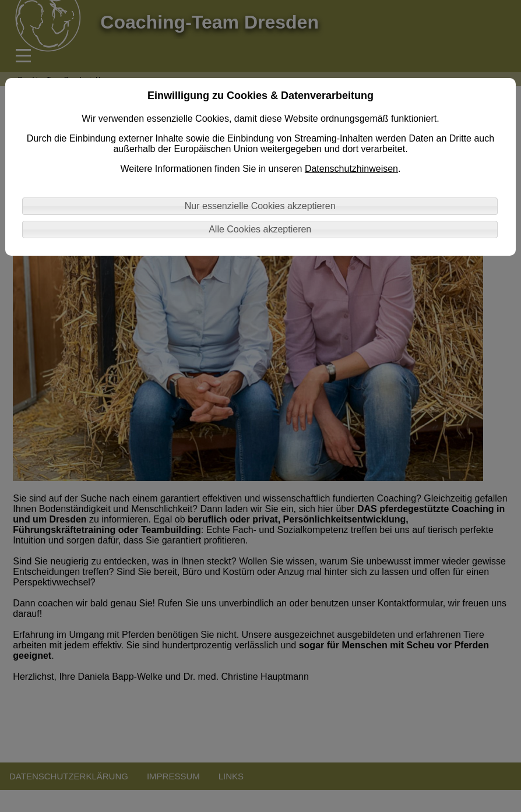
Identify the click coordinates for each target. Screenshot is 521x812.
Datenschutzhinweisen (351, 169)
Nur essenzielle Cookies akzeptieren (260, 206)
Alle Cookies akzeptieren (260, 229)
